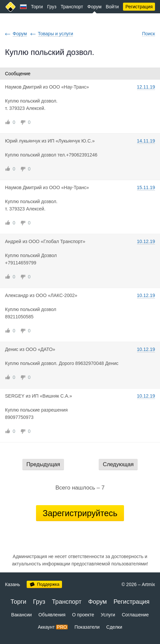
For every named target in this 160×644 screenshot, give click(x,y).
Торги (37, 7)
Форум (94, 7)
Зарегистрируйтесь (80, 513)
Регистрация (139, 7)
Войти (112, 7)
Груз (52, 7)
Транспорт (72, 7)
